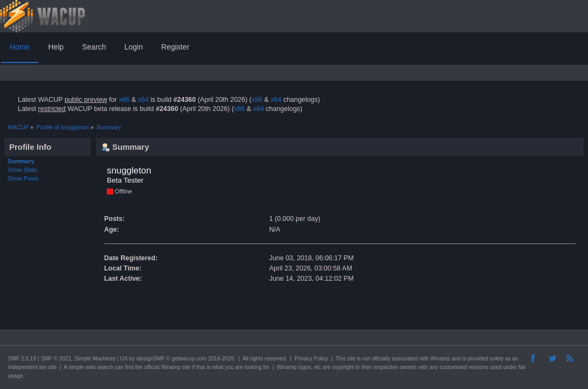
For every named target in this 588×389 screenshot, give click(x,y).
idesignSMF (151, 359)
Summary (21, 161)
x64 (143, 100)
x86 (124, 100)
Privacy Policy (311, 359)
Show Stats (23, 170)
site (351, 359)
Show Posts (23, 178)
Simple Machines (95, 359)
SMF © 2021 (56, 359)
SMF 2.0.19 (22, 359)
